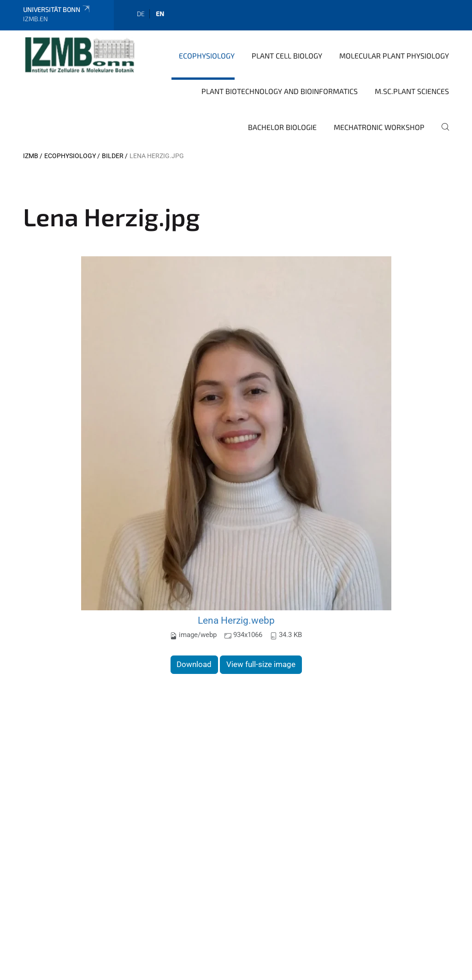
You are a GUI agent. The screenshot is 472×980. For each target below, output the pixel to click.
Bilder (113, 156)
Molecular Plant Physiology (394, 56)
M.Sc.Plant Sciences (412, 91)
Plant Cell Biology (287, 56)
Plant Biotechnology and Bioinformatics (280, 91)
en (160, 14)
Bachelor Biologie (282, 127)
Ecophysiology (207, 56)
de (141, 14)
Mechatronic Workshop (379, 127)
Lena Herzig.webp (236, 620)
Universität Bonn (57, 9)
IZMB (31, 156)
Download (194, 664)
